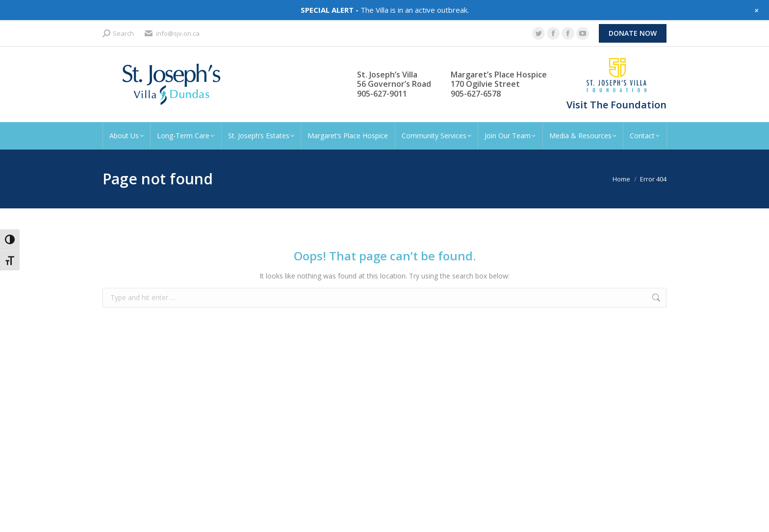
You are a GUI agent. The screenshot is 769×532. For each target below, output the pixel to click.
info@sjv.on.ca (172, 34)
